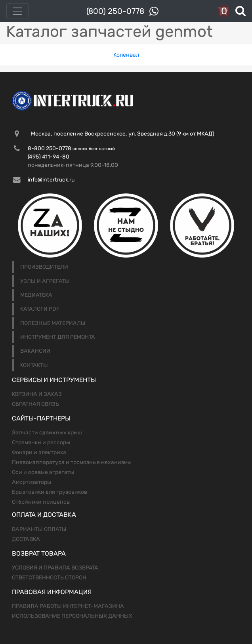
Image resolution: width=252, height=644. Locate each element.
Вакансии (35, 351)
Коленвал (126, 55)
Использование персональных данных (72, 616)
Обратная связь (35, 404)
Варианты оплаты (39, 529)
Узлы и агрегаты (45, 281)
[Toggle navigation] (17, 11)
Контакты (34, 365)
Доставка (26, 539)
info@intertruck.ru (51, 180)
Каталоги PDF (40, 309)
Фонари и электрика (39, 452)
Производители (44, 267)
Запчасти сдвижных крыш (47, 433)
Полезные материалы (53, 323)
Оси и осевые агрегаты (43, 472)
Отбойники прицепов (41, 502)
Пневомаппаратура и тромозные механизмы (72, 462)
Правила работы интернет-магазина (68, 606)
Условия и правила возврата (55, 568)
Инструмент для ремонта (58, 337)
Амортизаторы (32, 482)
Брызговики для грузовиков (50, 492)
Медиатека (36, 295)
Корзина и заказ (37, 394)
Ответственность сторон (49, 578)
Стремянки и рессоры (41, 442)
